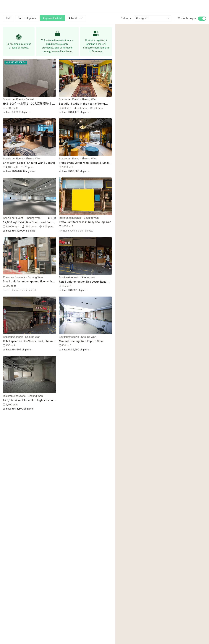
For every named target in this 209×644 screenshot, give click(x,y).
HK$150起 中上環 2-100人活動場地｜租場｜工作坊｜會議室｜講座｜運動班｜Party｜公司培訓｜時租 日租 (29, 104)
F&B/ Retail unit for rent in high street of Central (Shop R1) (28, 400)
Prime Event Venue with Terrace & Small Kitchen (84, 163)
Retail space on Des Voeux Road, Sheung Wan (29, 341)
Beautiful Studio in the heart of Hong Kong (82, 104)
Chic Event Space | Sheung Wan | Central (29, 163)
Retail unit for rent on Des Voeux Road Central (83, 282)
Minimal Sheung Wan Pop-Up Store (81, 341)
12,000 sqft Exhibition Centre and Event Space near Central (28, 222)
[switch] (202, 19)
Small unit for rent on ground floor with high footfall (27, 282)
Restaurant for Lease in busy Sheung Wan (85, 222)
